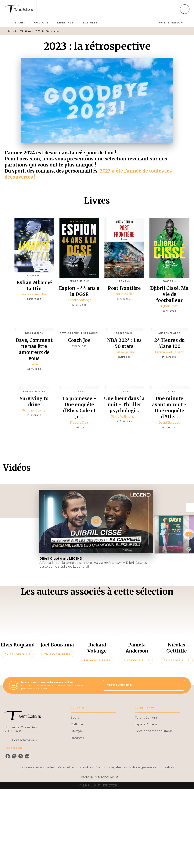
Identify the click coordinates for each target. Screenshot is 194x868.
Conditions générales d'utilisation (149, 767)
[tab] (9, 23)
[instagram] (21, 756)
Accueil (12, 31)
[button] (18, 654)
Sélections (25, 31)
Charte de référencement (99, 777)
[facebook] (8, 756)
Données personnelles (37, 767)
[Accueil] (20, 9)
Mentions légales (108, 767)
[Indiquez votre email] (139, 685)
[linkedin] (27, 756)
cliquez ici (41, 689)
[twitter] (14, 756)
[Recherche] (185, 9)
